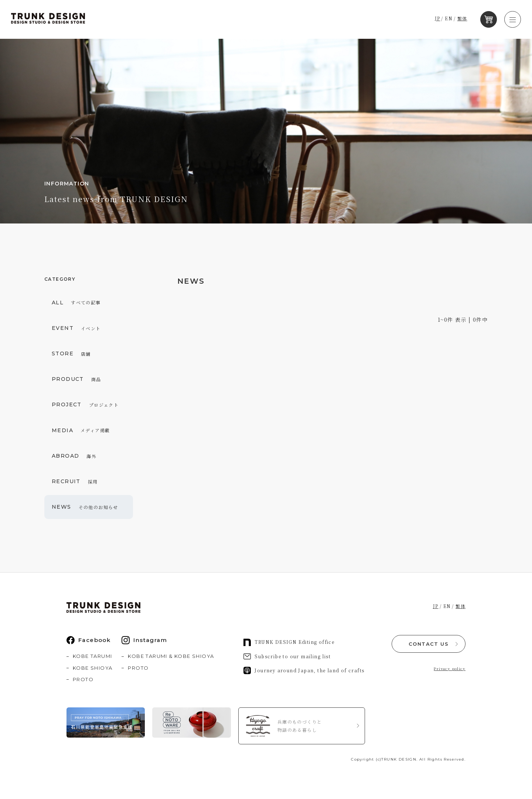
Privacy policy (450, 668)
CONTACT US (429, 643)
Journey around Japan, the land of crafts (304, 670)
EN (455, 19)
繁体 (468, 19)
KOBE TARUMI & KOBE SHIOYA (171, 656)
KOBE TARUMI (92, 656)
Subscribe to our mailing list (287, 656)
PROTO (83, 679)
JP (443, 19)
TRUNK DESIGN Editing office (289, 642)
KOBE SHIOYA (93, 668)
